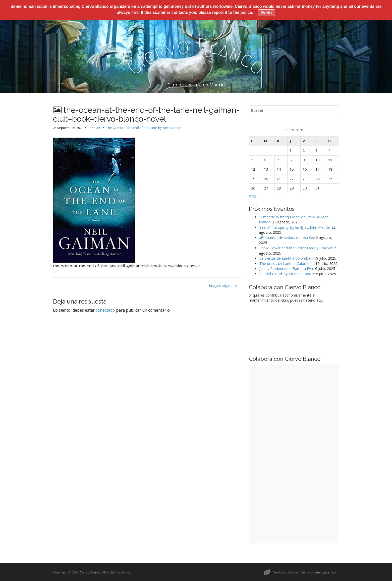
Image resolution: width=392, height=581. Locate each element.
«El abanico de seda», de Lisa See (287, 238)
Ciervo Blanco (90, 572)
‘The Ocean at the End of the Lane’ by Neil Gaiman (144, 128)
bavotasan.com (327, 572)
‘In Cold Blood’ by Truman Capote (287, 274)
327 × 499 (95, 128)
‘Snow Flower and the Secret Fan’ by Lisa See (296, 248)
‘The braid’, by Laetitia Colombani (287, 263)
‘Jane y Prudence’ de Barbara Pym (287, 269)
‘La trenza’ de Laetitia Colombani (286, 258)
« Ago (254, 196)
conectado (105, 310)
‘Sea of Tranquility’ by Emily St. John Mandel (295, 227)
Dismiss (266, 13)
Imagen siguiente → (225, 286)
